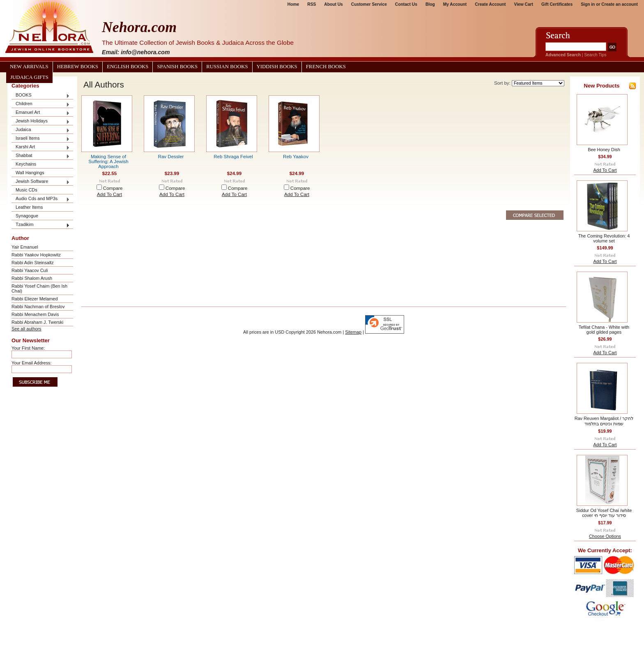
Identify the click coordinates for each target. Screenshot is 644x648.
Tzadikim (41, 225)
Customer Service (369, 4)
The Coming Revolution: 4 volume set (604, 238)
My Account (455, 4)
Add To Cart (109, 194)
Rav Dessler (171, 157)
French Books (326, 67)
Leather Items (29, 207)
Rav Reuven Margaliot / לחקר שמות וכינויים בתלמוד (604, 421)
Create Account (490, 4)
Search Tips (595, 55)
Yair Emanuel (25, 247)
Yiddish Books (277, 67)
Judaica (41, 130)
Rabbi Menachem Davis (35, 314)
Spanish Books (177, 67)
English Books (128, 67)
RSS (312, 4)
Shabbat (41, 156)
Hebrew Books (78, 67)
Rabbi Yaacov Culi (30, 270)
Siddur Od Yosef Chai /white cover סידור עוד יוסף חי (604, 513)
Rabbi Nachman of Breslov (38, 307)
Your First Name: (28, 348)
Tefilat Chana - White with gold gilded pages (604, 330)
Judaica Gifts (29, 77)
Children (41, 104)
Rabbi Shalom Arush (32, 278)
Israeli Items (41, 139)
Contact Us (406, 4)
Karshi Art (41, 147)
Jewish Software (41, 182)
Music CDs (26, 190)
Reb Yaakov (296, 157)
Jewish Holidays (41, 121)
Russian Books (227, 67)
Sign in (588, 4)
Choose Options (605, 536)
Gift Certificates (557, 4)
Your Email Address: (32, 363)
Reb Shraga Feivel (233, 157)
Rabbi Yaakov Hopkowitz (36, 255)
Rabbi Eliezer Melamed (34, 299)
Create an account (620, 4)
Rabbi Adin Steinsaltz (33, 263)
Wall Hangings (30, 173)
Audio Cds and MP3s (41, 199)
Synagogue (27, 216)
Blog (430, 4)
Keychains (26, 164)
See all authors (26, 329)
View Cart (524, 4)
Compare (113, 188)
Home (293, 4)
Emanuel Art (41, 113)
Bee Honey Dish (604, 150)
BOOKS (41, 96)
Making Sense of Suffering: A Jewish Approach (108, 161)
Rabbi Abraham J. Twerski (37, 322)
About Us (333, 4)
